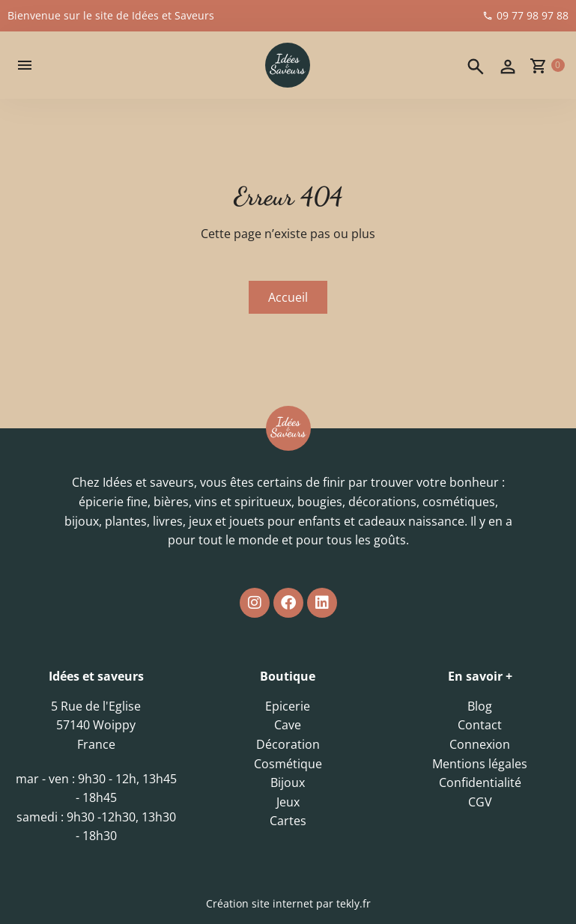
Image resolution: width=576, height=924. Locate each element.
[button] (25, 65)
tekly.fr (354, 903)
